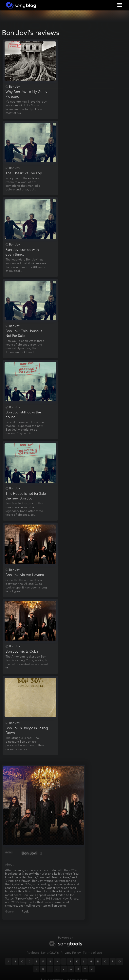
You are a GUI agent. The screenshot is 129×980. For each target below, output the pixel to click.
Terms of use (93, 954)
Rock (25, 912)
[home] (20, 5)
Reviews (33, 954)
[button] (120, 5)
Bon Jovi (29, 853)
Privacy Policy (71, 954)
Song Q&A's (50, 954)
